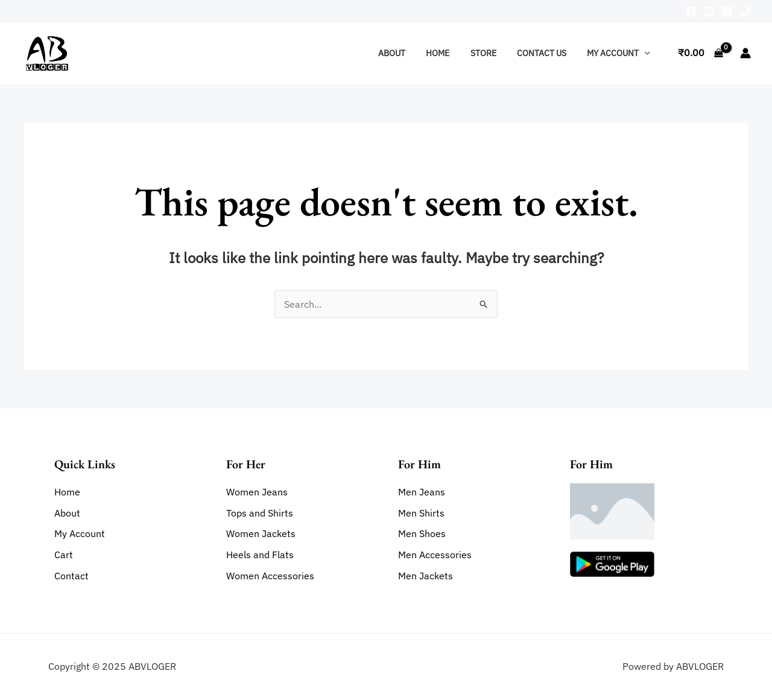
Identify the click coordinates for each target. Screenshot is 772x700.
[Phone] (745, 11)
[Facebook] (691, 11)
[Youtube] (709, 11)
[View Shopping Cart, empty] (700, 53)
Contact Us (546, 53)
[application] (646, 53)
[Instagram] (727, 11)
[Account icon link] (745, 53)
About (407, 53)
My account (620, 53)
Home (450, 53)
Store (492, 53)
